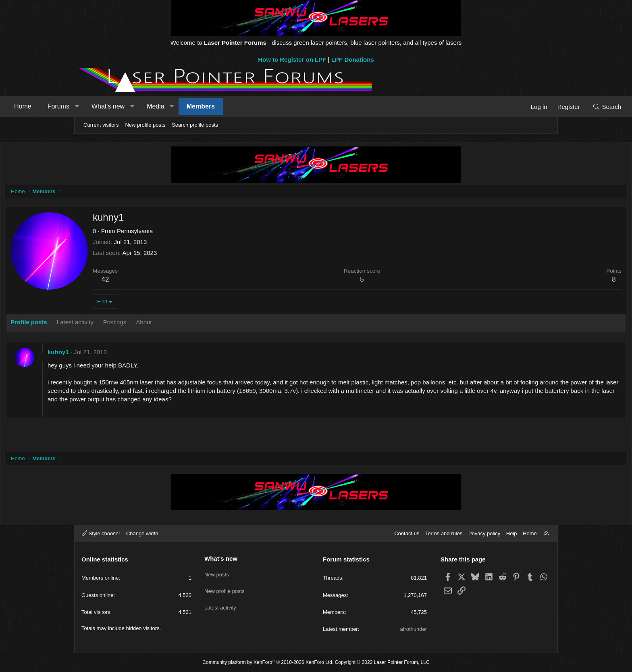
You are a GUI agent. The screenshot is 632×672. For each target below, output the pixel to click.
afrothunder (414, 629)
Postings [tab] (191, 324)
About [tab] (220, 324)
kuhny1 (134, 354)
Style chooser (101, 533)
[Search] (535, 107)
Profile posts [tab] (105, 324)
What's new (180, 106)
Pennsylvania (211, 233)
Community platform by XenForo (268, 662)
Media (228, 106)
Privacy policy (484, 533)
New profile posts (145, 125)
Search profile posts (195, 125)
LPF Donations (353, 59)
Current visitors (101, 125)
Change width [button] (142, 533)
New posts (217, 572)
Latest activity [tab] (151, 324)
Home (95, 106)
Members (273, 106)
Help (512, 533)
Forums (131, 106)
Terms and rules (444, 533)
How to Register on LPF (292, 59)
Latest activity (220, 602)
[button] (149, 106)
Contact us (407, 533)
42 (182, 281)
